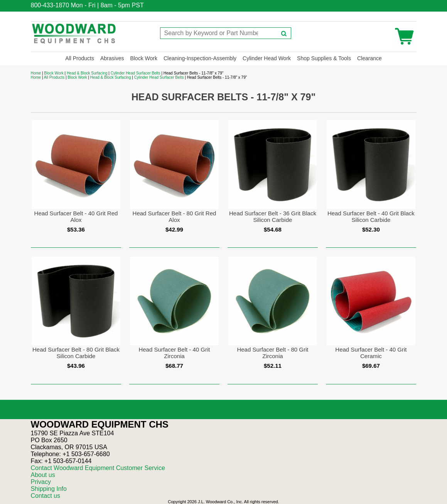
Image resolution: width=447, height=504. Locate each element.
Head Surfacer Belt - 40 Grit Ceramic (371, 353)
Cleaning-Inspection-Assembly (200, 58)
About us (43, 475)
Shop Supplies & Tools (324, 58)
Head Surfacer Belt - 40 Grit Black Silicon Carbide (371, 216)
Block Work (144, 58)
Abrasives (112, 58)
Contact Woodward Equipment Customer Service (98, 468)
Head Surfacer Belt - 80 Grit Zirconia (272, 353)
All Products (80, 58)
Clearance (369, 58)
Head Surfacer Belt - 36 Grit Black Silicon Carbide (273, 216)
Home (36, 73)
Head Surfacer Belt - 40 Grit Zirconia (174, 353)
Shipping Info (49, 489)
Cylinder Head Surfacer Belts (136, 73)
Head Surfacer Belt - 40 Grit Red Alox (76, 216)
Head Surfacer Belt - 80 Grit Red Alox (175, 216)
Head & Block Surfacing (87, 73)
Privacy (41, 482)
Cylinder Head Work (267, 58)
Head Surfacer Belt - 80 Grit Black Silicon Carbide (76, 353)
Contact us (46, 496)
